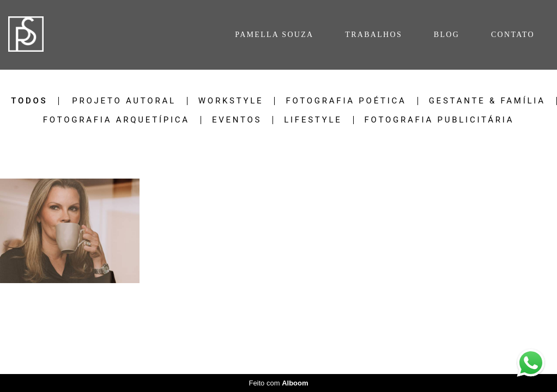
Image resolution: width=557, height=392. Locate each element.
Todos (29, 101)
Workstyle (231, 101)
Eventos (237, 120)
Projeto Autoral (124, 101)
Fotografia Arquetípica (116, 120)
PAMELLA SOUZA (274, 35)
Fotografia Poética (346, 101)
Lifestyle (313, 120)
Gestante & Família (487, 101)
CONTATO (513, 35)
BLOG (447, 35)
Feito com (278, 383)
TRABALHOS (374, 35)
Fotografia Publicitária (440, 120)
